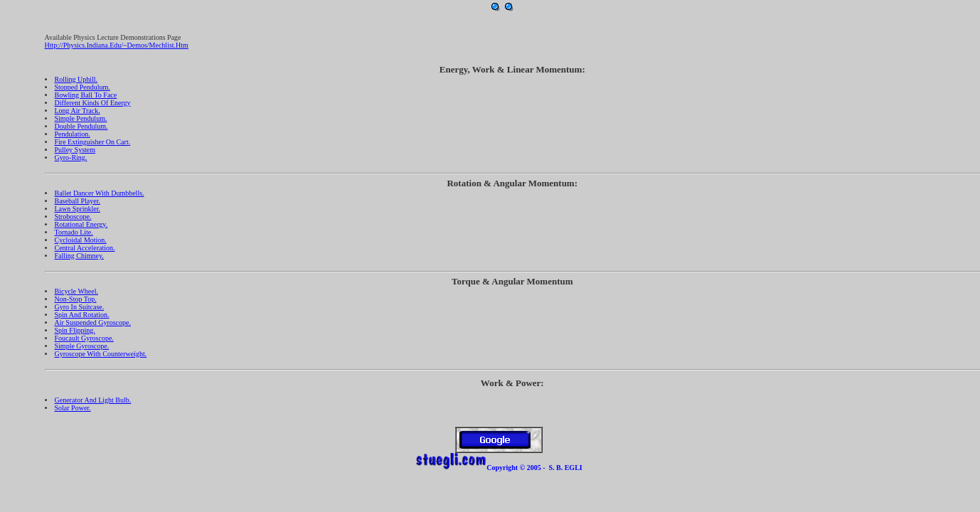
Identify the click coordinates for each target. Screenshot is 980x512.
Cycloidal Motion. (81, 240)
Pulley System (75, 150)
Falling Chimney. (79, 256)
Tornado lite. (74, 232)
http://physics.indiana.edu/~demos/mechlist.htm (117, 45)
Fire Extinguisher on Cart (92, 142)
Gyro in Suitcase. (80, 307)
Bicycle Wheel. (76, 291)
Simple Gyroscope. (82, 346)
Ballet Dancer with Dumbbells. (100, 193)
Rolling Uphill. (76, 79)
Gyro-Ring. (71, 158)
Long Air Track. (78, 111)
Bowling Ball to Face (86, 95)
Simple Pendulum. (81, 118)
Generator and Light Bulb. (93, 400)
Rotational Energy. (81, 224)
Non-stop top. (76, 299)
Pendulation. (73, 134)
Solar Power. (73, 408)
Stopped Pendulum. (82, 87)
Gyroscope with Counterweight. (101, 354)
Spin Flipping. (75, 330)
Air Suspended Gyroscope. (93, 322)
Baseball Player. (78, 201)
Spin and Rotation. (82, 315)
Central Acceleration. (85, 248)
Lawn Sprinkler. (78, 209)
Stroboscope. (73, 217)
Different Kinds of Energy (93, 103)
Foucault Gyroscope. (84, 338)
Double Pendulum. (81, 126)
